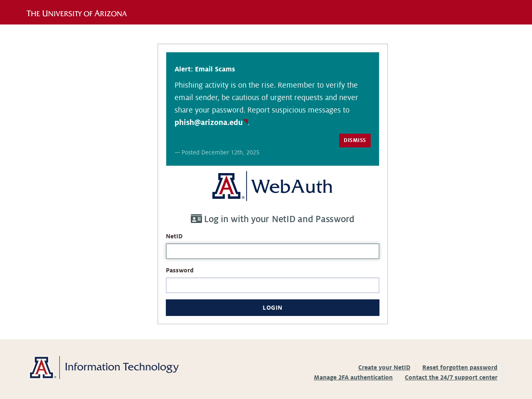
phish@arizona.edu (209, 122)
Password (180, 270)
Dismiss (355, 140)
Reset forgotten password (460, 367)
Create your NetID (384, 367)
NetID (174, 236)
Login (273, 308)
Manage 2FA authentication (353, 377)
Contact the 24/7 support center (451, 377)
